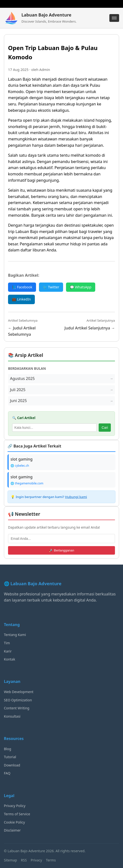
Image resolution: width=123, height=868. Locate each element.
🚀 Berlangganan (62, 550)
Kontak (9, 659)
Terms (51, 860)
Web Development (19, 692)
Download (12, 765)
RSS (24, 860)
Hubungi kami (76, 497)
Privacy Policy (15, 806)
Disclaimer (12, 830)
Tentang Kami (15, 635)
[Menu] (114, 18)
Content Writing (17, 708)
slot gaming (22, 459)
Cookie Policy (14, 822)
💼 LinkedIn (21, 299)
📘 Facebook (22, 287)
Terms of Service (17, 814)
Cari (105, 428)
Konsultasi (12, 716)
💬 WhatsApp (81, 287)
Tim (7, 643)
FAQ (7, 773)
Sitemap (10, 860)
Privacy (36, 860)
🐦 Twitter (51, 287)
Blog (8, 749)
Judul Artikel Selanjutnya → (90, 328)
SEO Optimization (18, 700)
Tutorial (10, 757)
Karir (8, 651)
